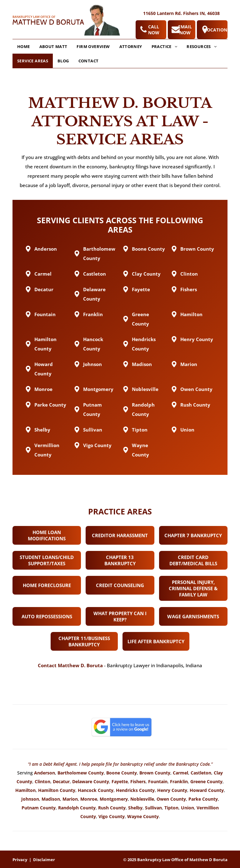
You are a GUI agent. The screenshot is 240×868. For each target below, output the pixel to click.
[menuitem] (24, 46)
